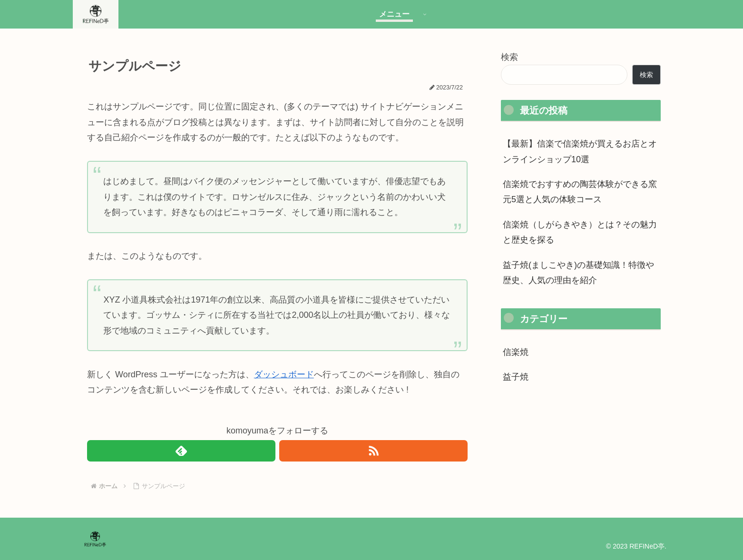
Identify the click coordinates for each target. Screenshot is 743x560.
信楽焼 (516, 352)
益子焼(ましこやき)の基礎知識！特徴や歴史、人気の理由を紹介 (578, 273)
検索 (509, 57)
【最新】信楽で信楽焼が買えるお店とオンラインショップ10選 (580, 151)
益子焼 (516, 377)
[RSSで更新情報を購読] (373, 451)
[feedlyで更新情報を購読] (181, 451)
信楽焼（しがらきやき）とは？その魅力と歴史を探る (580, 232)
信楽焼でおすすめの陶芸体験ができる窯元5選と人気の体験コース (580, 192)
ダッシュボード (284, 374)
